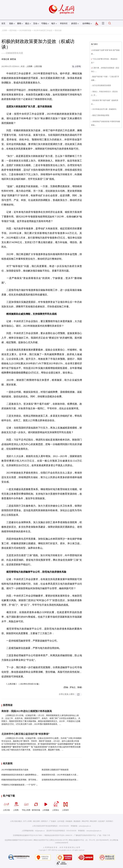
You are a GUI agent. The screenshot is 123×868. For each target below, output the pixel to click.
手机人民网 (26, 806)
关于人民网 (27, 821)
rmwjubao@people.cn (94, 831)
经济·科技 (13, 30)
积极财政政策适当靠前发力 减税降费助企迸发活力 (23, 775)
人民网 (4, 30)
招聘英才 (44, 821)
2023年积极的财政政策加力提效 (15, 770)
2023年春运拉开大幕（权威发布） (105, 109)
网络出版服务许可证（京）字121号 (82, 840)
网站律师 (93, 821)
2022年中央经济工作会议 (43, 30)
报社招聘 (36, 821)
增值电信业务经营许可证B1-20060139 (58, 835)
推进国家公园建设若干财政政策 (55, 770)
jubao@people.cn (85, 826)
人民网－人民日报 (34, 66)
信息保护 (101, 821)
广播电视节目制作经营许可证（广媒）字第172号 (92, 835)
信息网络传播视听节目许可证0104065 (19, 840)
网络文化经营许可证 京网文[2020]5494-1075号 (51, 840)
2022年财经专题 (25, 30)
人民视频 (46, 806)
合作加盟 (61, 821)
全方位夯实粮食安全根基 (102, 85)
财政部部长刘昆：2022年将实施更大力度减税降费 (63, 775)
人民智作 (65, 806)
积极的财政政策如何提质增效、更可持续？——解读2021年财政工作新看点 (33, 780)
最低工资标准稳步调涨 (101, 115)
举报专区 (64, 23)
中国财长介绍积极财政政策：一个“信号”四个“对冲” (23, 785)
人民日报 (6, 806)
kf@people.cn (40, 831)
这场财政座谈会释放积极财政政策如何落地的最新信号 (65, 780)
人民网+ (16, 806)
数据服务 (77, 821)
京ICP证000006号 (102, 840)
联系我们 (110, 821)
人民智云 (56, 806)
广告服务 (53, 821)
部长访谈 (58, 30)
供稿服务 (69, 821)
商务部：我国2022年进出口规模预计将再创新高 (27, 711)
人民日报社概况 (16, 821)
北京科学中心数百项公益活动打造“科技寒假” (25, 734)
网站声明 (85, 821)
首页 (3, 23)
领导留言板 (36, 806)
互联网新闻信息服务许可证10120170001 (28, 835)
